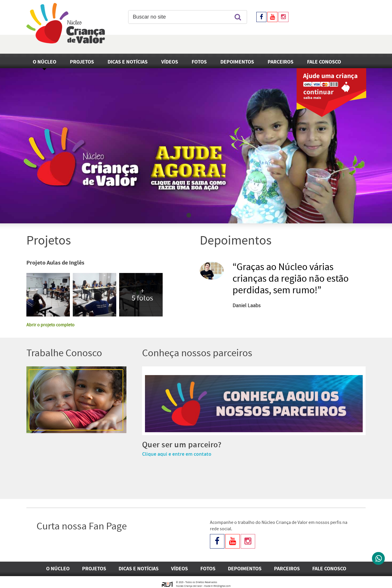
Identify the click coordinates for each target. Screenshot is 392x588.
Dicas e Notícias (128, 62)
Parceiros (281, 62)
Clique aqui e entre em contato (177, 454)
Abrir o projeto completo (50, 325)
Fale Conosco (324, 62)
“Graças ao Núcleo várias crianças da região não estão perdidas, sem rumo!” (291, 279)
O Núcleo (45, 62)
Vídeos (170, 62)
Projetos (82, 62)
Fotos (199, 62)
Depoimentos (237, 62)
